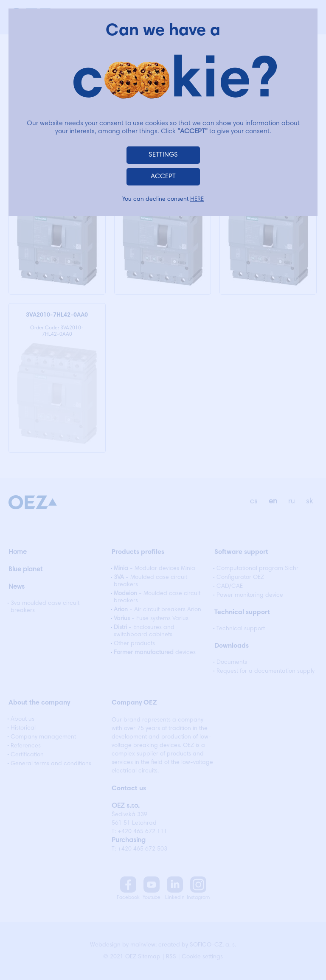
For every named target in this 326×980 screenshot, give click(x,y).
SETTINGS (163, 155)
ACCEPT (163, 177)
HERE (197, 199)
